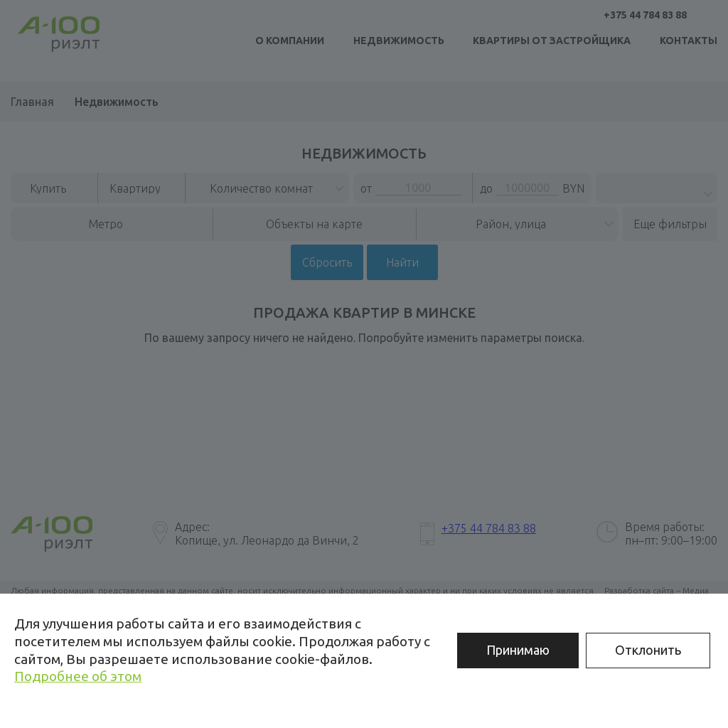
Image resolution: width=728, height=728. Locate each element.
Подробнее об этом (78, 676)
